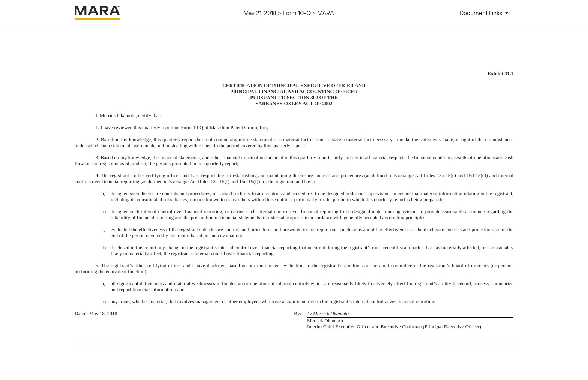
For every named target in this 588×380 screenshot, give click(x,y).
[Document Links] (485, 13)
